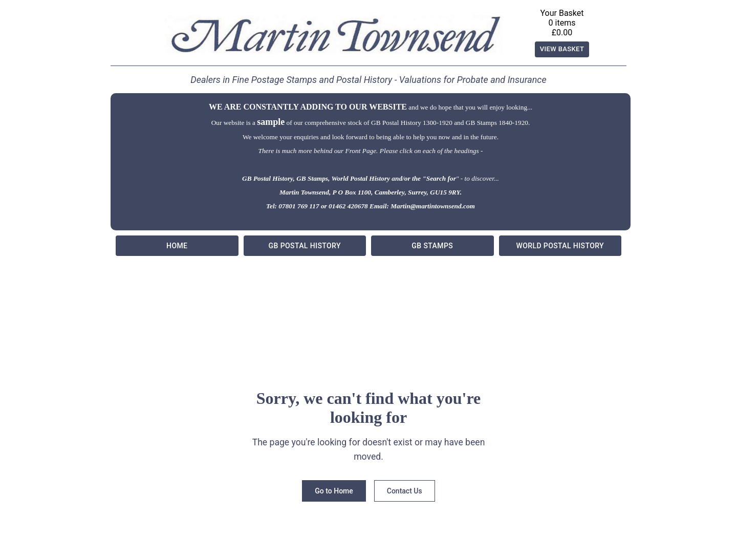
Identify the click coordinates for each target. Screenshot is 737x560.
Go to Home (334, 491)
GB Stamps (432, 246)
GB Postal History (305, 246)
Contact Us (405, 491)
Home (177, 246)
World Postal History (560, 246)
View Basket (562, 49)
